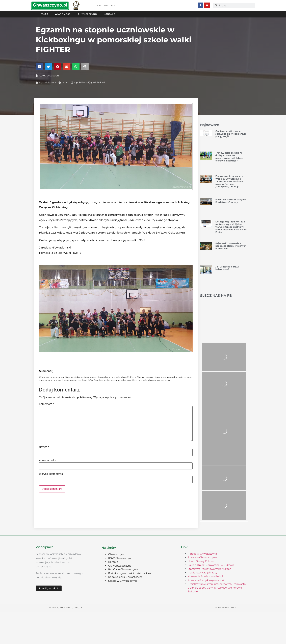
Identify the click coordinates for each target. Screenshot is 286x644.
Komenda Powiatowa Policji (205, 576)
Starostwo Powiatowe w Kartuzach (209, 569)
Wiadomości (63, 14)
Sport (56, 76)
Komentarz (46, 404)
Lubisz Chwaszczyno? (105, 5)
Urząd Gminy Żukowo (201, 561)
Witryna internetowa (51, 474)
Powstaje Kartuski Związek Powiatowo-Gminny (231, 201)
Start (44, 14)
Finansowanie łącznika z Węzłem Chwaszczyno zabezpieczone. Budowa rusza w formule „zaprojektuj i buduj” (229, 181)
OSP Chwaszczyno (120, 566)
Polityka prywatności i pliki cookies (130, 573)
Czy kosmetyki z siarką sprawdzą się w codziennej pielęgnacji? (231, 134)
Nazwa (44, 447)
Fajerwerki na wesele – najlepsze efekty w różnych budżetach (231, 246)
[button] (40, 67)
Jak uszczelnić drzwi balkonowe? (227, 268)
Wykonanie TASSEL (226, 608)
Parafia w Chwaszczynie (123, 569)
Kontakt (109, 14)
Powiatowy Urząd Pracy (202, 573)
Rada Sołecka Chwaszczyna (125, 577)
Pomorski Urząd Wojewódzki (206, 580)
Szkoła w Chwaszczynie (123, 581)
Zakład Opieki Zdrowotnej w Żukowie (211, 565)
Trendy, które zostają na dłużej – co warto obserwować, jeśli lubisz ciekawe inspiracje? (229, 157)
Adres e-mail (47, 461)
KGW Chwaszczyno (120, 558)
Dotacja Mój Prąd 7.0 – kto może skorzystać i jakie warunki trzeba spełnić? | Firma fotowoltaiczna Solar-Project (231, 227)
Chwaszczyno (87, 14)
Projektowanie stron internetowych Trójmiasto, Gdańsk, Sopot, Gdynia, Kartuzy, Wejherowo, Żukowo (217, 588)
